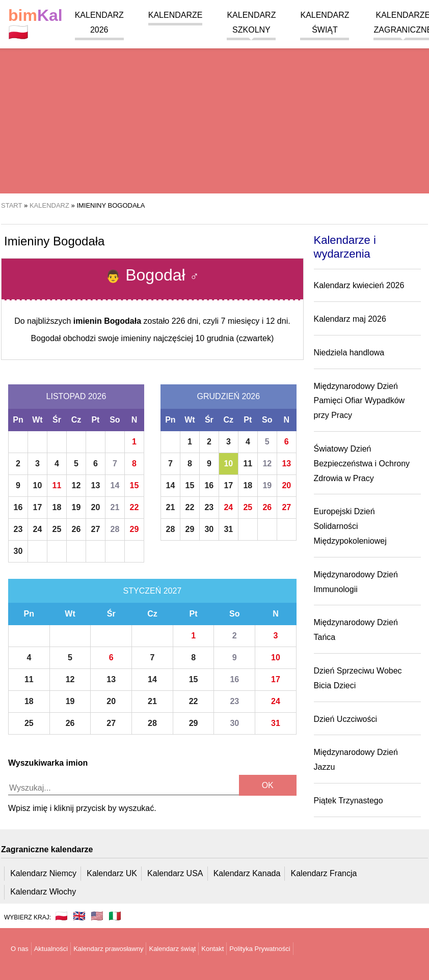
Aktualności (51, 949)
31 (228, 529)
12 (76, 485)
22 (135, 507)
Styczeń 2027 (153, 591)
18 (57, 507)
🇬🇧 (79, 916)
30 (18, 551)
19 (76, 507)
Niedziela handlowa (349, 353)
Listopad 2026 (76, 396)
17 (38, 507)
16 (18, 507)
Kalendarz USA (175, 873)
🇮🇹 (115, 916)
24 (38, 529)
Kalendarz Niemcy (43, 873)
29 (135, 529)
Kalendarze (176, 15)
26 (76, 529)
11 (57, 485)
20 (96, 507)
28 (115, 529)
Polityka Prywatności (260, 949)
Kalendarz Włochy (43, 892)
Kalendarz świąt (172, 949)
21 (115, 507)
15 (135, 485)
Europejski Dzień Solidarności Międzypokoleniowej (350, 526)
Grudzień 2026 (229, 396)
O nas (20, 949)
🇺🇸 (97, 916)
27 (96, 529)
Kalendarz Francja (324, 873)
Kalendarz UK (112, 873)
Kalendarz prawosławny (108, 949)
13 (96, 485)
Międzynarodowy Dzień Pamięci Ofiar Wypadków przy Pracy (359, 401)
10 (38, 485)
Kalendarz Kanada (247, 873)
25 (57, 529)
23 (18, 529)
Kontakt (212, 949)
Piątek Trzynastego (348, 801)
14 (115, 485)
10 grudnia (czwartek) (234, 338)
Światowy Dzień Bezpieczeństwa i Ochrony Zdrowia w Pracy (362, 464)
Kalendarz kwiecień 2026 (359, 285)
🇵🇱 (35, 24)
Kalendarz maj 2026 (350, 319)
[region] (214, 112)
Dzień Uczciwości (345, 719)
